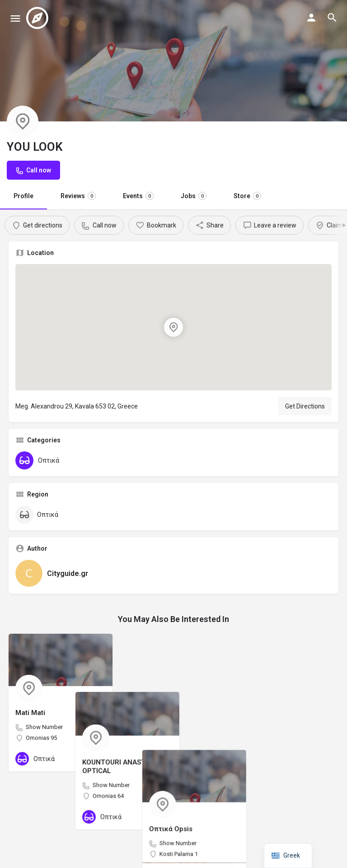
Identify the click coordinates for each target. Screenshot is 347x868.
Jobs (194, 196)
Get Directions (305, 406)
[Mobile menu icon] (15, 18)
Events (138, 196)
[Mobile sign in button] (311, 18)
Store (247, 196)
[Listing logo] (23, 121)
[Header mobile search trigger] (332, 18)
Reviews (78, 196)
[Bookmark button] (98, 759)
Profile (23, 196)
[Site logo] (38, 18)
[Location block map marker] (173, 327)
